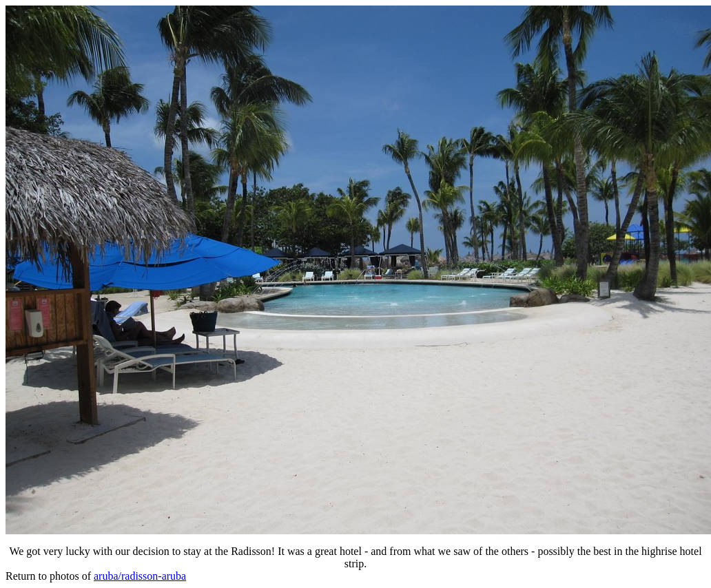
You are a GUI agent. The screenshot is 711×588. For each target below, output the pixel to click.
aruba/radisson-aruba (140, 576)
